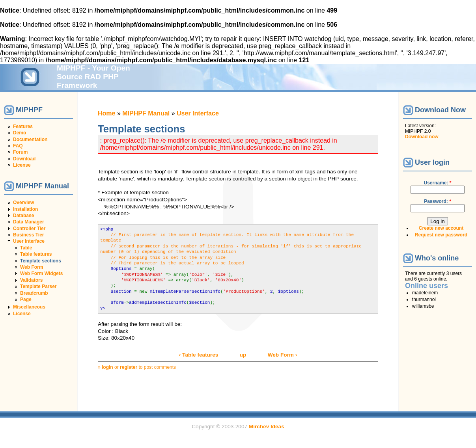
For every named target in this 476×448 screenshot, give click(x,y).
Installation (25, 209)
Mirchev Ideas (267, 427)
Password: (438, 201)
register (129, 367)
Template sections (41, 261)
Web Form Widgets (41, 273)
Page (26, 299)
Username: (437, 183)
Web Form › (283, 355)
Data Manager (29, 222)
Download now (422, 137)
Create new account (441, 228)
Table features (36, 254)
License (22, 165)
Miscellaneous (29, 307)
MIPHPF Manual (146, 113)
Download (24, 159)
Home (106, 113)
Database (23, 216)
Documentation (30, 139)
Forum (20, 152)
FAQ (18, 146)
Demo (20, 133)
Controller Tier (29, 229)
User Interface (29, 241)
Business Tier (28, 235)
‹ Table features (199, 355)
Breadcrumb (34, 293)
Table (26, 248)
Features (23, 126)
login (107, 367)
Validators (31, 280)
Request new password (441, 235)
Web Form (32, 267)
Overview (23, 203)
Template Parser (38, 286)
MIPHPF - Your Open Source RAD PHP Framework (93, 77)
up (243, 355)
